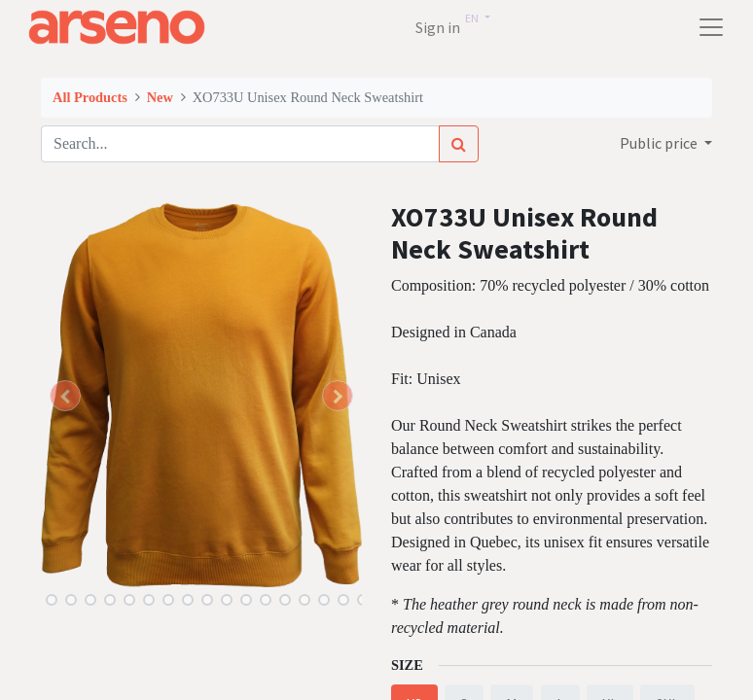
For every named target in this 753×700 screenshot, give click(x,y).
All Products (90, 97)
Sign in (438, 27)
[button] (65, 396)
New (160, 97)
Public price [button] (660, 143)
